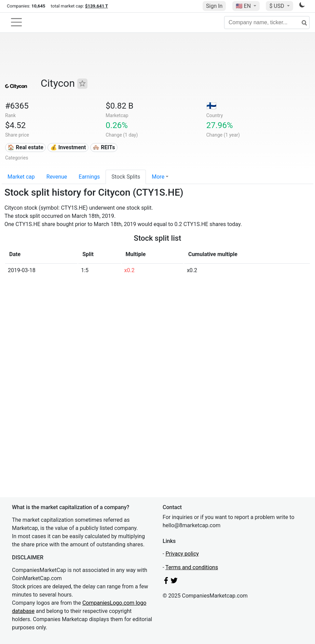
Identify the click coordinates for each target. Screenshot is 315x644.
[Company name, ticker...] (267, 23)
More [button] (158, 177)
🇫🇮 (211, 106)
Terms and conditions (192, 567)
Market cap (21, 177)
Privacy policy (182, 554)
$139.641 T (97, 6)
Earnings (89, 177)
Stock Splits (126, 177)
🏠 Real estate (25, 147)
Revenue (57, 177)
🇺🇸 (244, 6)
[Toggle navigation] (16, 22)
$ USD (277, 6)
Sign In (214, 6)
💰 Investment (68, 147)
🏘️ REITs (104, 147)
